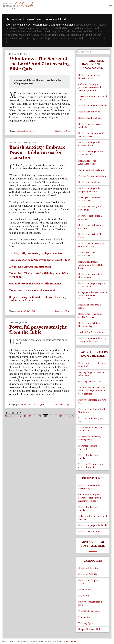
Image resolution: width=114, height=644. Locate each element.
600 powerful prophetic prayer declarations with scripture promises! (90, 87)
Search (79, 52)
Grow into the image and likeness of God (36, 19)
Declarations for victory (90, 182)
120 (61, 416)
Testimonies (84, 617)
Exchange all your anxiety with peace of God (36, 253)
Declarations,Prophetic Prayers (31, 404)
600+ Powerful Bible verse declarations (27, 25)
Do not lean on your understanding (30, 267)
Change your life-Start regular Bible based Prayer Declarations (93, 296)
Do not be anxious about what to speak (32, 290)
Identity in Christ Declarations (92, 170)
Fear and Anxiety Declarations (92, 176)
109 (40, 416)
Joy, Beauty (84, 596)
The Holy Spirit (86, 623)
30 (30, 416)
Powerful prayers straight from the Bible (38, 330)
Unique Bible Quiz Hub (61, 25)
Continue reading (63, 131)
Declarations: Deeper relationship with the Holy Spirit (91, 265)
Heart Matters (85, 590)
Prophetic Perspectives (89, 611)
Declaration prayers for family (93, 106)
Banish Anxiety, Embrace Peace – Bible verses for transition (37, 152)
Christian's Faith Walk (27, 311)
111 (51, 416)
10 (20, 416)
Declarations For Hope (89, 112)
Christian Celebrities (88, 568)
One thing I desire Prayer (90, 382)
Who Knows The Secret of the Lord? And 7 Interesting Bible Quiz (40, 64)
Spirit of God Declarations (91, 332)
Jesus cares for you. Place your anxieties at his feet (40, 260)
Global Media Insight (68, 641)
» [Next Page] (69, 416)
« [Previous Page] (12, 416)
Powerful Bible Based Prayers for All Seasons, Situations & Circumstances (92, 391)
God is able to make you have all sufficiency (35, 284)
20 (25, 416)
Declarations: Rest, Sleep (90, 118)
